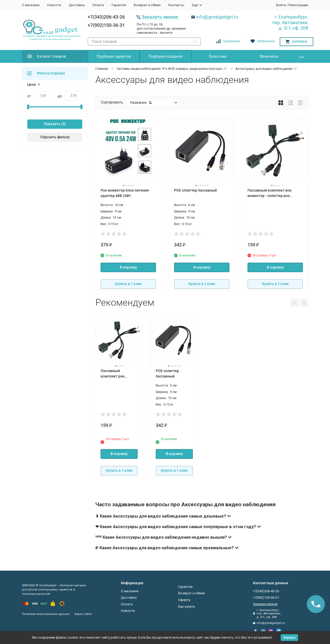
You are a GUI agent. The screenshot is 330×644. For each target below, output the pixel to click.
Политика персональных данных (46, 614)
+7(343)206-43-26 (106, 17)
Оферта (184, 600)
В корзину (128, 267)
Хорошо (289, 637)
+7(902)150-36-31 (106, 25)
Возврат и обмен (147, 5)
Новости (54, 5)
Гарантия (119, 5)
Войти (281, 5)
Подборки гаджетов (114, 56)
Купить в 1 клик (128, 284)
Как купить (187, 607)
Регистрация (298, 5)
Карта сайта (83, 614)
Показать (52, 124)
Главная (102, 69)
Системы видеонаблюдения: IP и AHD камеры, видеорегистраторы (170, 69)
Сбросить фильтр (55, 137)
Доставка (77, 5)
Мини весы (269, 56)
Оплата (98, 5)
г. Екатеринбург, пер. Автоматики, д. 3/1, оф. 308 (290, 22)
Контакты (176, 5)
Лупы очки (217, 56)
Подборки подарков (166, 56)
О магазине (31, 5)
